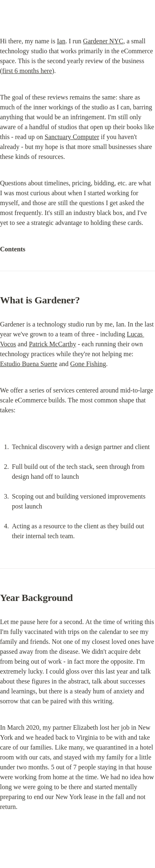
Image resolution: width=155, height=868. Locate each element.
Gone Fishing (88, 364)
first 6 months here (27, 71)
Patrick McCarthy (52, 344)
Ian (61, 41)
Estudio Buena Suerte (29, 364)
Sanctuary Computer (72, 137)
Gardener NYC (103, 41)
